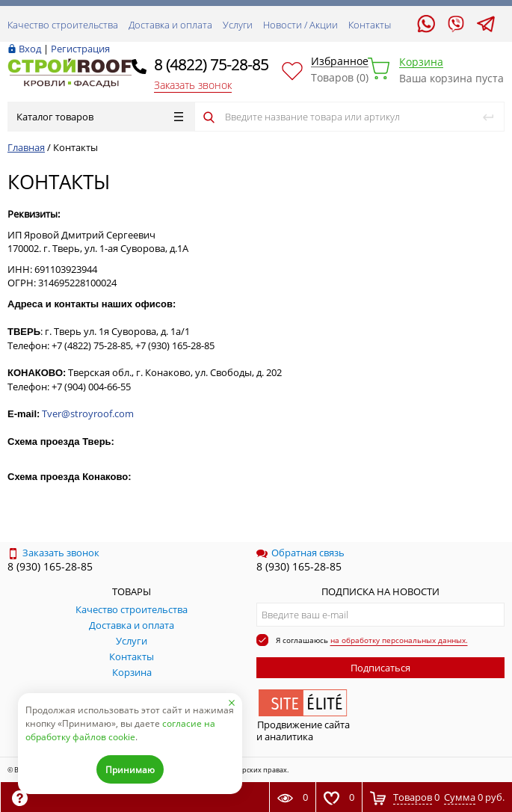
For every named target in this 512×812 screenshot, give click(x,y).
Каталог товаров (100, 117)
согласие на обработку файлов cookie (120, 730)
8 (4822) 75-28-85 (211, 65)
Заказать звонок (193, 85)
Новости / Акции (300, 25)
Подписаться (380, 668)
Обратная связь (300, 553)
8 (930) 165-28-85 (50, 566)
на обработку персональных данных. (399, 640)
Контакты (370, 25)
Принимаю (130, 770)
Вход (30, 49)
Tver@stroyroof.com (88, 413)
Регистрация (80, 49)
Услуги (238, 25)
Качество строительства (63, 25)
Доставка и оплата (170, 25)
